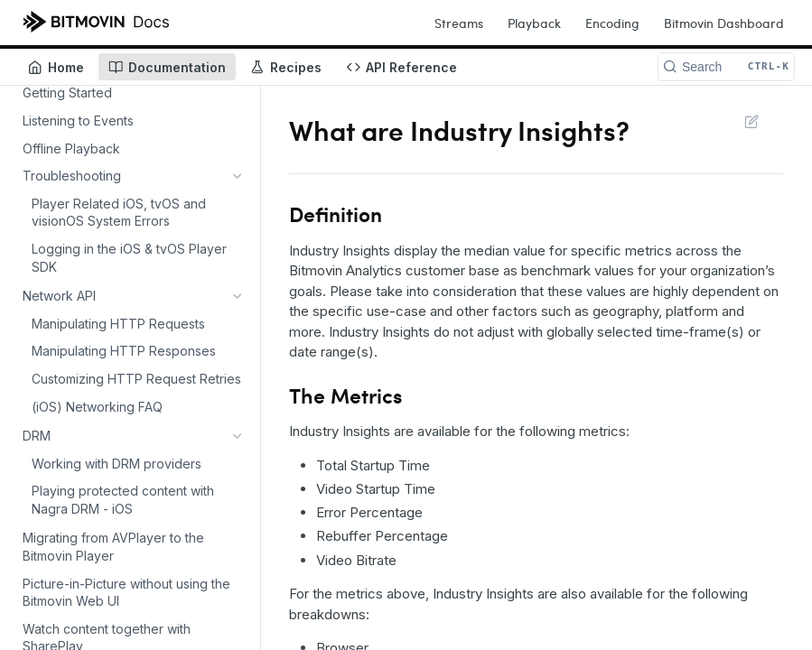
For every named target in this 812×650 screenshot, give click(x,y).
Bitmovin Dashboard (724, 23)
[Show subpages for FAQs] (238, 478)
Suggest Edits (751, 121)
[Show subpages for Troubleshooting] (238, 176)
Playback (534, 23)
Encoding (612, 23)
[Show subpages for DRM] (238, 231)
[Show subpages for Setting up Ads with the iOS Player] (238, 395)
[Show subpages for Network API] (238, 203)
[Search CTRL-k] (726, 67)
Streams (459, 23)
